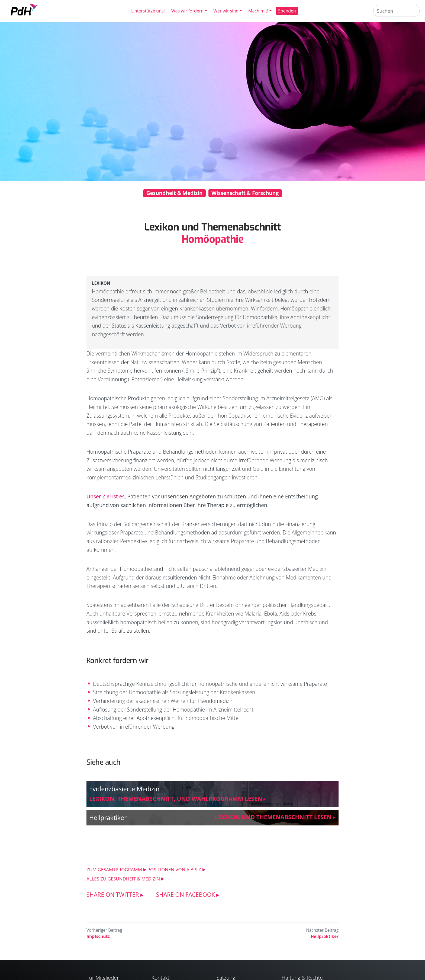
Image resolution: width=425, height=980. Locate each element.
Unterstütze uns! (148, 11)
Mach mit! (258, 11)
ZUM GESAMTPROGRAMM (114, 869)
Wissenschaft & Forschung (245, 193)
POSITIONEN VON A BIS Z (174, 869)
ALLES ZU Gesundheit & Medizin (123, 879)
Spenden (287, 11)
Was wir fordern (187, 11)
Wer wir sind (226, 11)
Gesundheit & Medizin (175, 193)
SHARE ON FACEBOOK (186, 894)
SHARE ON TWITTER (113, 894)
